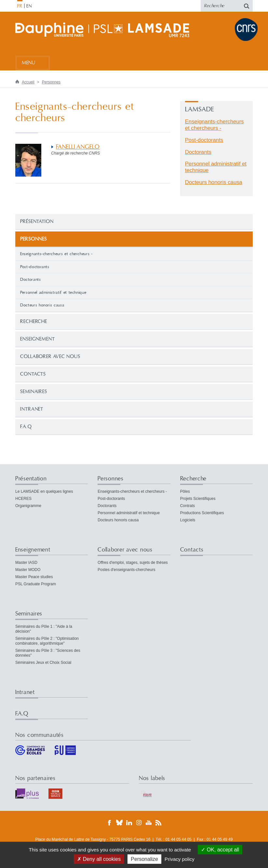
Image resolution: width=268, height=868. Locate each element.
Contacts (33, 374)
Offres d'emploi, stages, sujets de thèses (133, 563)
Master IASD (26, 563)
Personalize (144, 859)
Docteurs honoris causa (42, 305)
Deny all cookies (99, 859)
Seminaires (34, 392)
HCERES (23, 499)
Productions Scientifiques (202, 513)
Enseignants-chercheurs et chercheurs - (56, 254)
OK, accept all (220, 850)
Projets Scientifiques (198, 499)
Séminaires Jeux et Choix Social (43, 663)
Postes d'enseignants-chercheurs (126, 570)
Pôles (185, 491)
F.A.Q (26, 427)
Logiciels (188, 520)
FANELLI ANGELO (78, 147)
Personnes (51, 82)
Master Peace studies (34, 577)
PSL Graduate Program (36, 584)
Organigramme (28, 506)
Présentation (37, 222)
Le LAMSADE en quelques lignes (44, 491)
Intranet (32, 409)
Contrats (188, 506)
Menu (28, 63)
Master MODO (28, 570)
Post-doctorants (35, 267)
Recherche (34, 322)
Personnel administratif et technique (53, 292)
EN (29, 6)
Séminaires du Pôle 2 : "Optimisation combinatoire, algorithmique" (47, 641)
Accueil (28, 82)
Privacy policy (180, 859)
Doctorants (31, 279)
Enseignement (38, 339)
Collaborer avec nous (50, 357)
